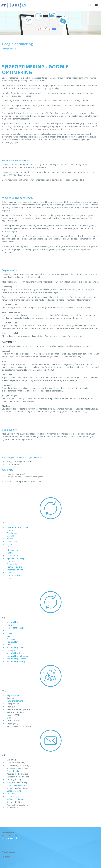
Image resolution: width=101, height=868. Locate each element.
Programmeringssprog (17, 785)
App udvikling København (18, 656)
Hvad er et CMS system (17, 527)
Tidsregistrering (14, 779)
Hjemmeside (12, 550)
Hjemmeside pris (14, 567)
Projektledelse (13, 771)
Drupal (10, 544)
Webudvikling (13, 564)
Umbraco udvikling (15, 570)
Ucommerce (12, 555)
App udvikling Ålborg (16, 662)
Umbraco (11, 530)
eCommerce (12, 547)
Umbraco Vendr (14, 561)
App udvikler (12, 642)
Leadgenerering (14, 791)
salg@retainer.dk (10, 838)
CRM (9, 718)
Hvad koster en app (16, 628)
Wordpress (12, 533)
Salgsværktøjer (13, 695)
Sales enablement (15, 701)
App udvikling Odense (16, 659)
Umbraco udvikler (15, 575)
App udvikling (12, 622)
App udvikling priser (15, 647)
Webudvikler (12, 541)
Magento (11, 536)
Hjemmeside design (16, 558)
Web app (11, 650)
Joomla (10, 539)
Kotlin (9, 633)
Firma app (11, 639)
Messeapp (11, 794)
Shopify (10, 553)
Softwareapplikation (16, 799)
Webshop (11, 572)
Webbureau (12, 578)
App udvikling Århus (15, 653)
